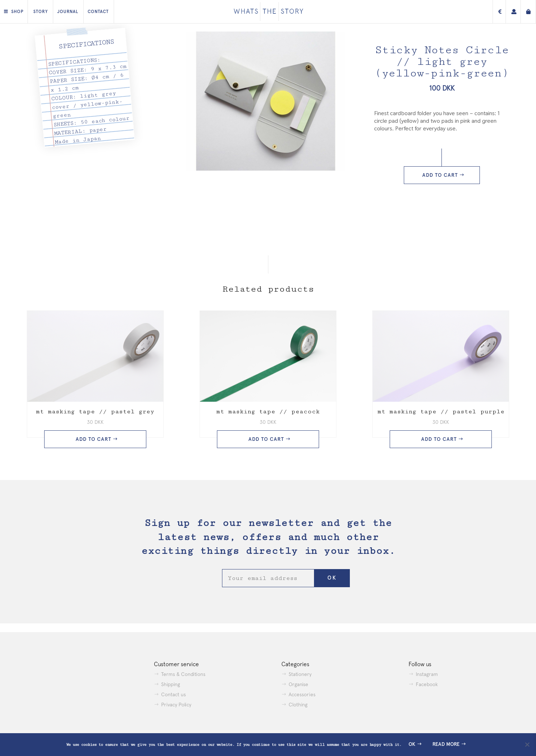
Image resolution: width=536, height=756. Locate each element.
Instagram (427, 674)
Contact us (173, 694)
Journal (68, 12)
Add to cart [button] (93, 439)
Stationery (300, 674)
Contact (98, 12)
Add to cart (440, 175)
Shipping (171, 684)
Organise (298, 684)
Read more (446, 744)
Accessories (302, 694)
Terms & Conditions (183, 674)
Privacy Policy (176, 705)
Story (41, 12)
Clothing (298, 705)
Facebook (427, 684)
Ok (412, 744)
